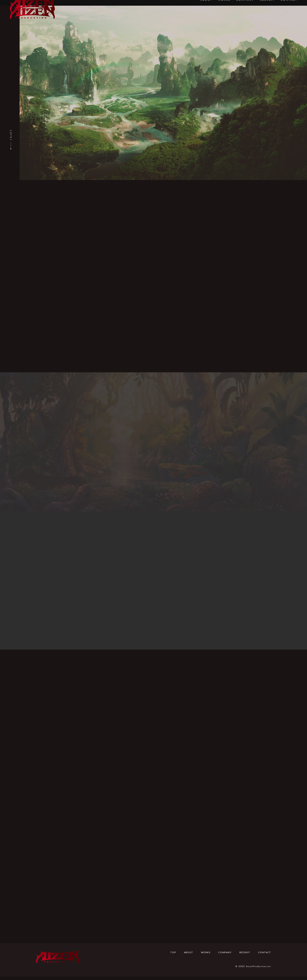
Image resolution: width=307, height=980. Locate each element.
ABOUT (188, 956)
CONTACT (265, 956)
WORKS (206, 956)
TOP (173, 956)
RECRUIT (245, 956)
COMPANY (225, 956)
